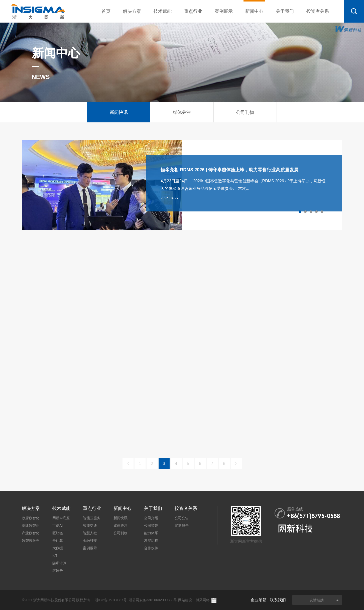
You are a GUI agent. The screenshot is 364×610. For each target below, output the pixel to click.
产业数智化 (31, 533)
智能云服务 (92, 518)
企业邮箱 (259, 600)
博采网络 (203, 600)
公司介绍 (151, 518)
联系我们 (278, 600)
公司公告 (182, 518)
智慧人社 (90, 533)
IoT (55, 556)
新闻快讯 (120, 518)
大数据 (58, 548)
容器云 (58, 571)
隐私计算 (59, 563)
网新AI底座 (61, 518)
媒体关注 (120, 525)
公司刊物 (120, 533)
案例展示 (224, 11)
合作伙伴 (151, 548)
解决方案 (132, 11)
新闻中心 (254, 7)
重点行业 (193, 11)
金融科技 (90, 541)
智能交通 (90, 525)
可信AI (57, 525)
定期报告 (182, 525)
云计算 (58, 541)
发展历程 (151, 541)
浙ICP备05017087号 (111, 600)
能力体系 (151, 533)
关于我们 (285, 11)
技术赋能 (163, 11)
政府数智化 (31, 518)
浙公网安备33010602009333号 (153, 600)
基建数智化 (31, 525)
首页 (106, 11)
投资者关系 (318, 11)
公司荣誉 (151, 525)
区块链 (58, 533)
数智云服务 (31, 541)
